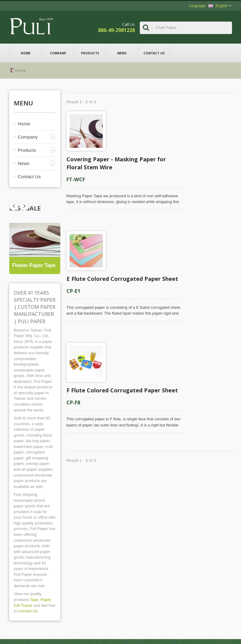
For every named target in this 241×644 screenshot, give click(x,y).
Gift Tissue (23, 605)
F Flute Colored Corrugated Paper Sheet (122, 390)
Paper (46, 600)
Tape (34, 600)
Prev (24, 206)
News (122, 53)
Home (26, 53)
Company (58, 53)
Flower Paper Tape (34, 265)
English (218, 6)
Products (90, 53)
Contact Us (154, 53)
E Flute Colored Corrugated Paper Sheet (122, 279)
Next (14, 206)
